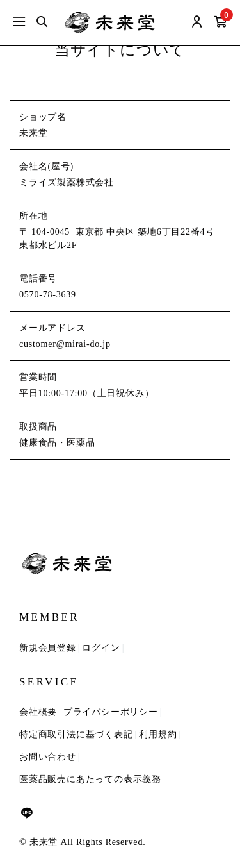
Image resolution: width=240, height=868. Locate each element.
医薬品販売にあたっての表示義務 (90, 779)
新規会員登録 (48, 648)
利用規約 (158, 734)
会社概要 (38, 712)
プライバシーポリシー (111, 712)
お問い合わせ (48, 757)
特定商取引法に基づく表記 (76, 734)
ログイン (101, 648)
